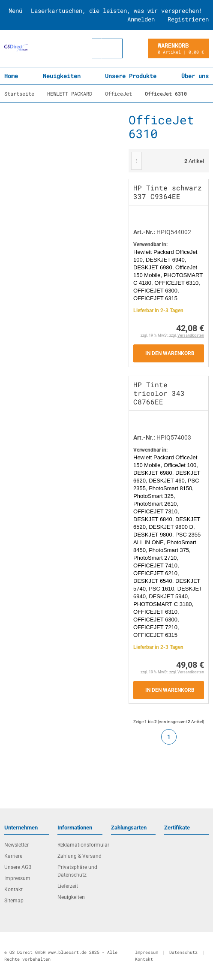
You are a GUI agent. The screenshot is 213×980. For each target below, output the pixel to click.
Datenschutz (183, 952)
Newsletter (16, 845)
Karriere (13, 856)
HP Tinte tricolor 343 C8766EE (159, 393)
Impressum (17, 878)
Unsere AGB (18, 867)
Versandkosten (191, 335)
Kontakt (13, 890)
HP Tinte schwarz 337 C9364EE (168, 192)
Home (11, 76)
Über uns (195, 76)
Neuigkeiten (62, 76)
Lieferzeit (68, 886)
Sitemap (14, 901)
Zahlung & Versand (79, 856)
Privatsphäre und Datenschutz (77, 871)
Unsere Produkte (131, 76)
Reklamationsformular (80, 845)
